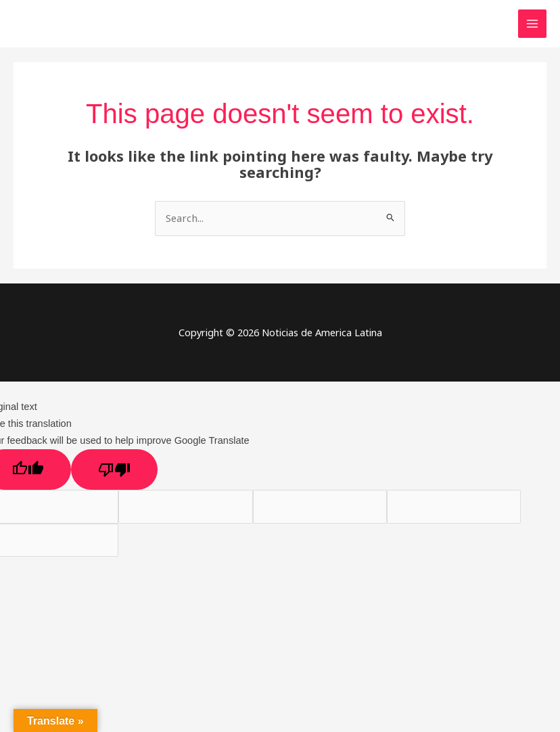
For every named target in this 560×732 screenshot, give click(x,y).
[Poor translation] (114, 469)
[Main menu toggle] (532, 24)
